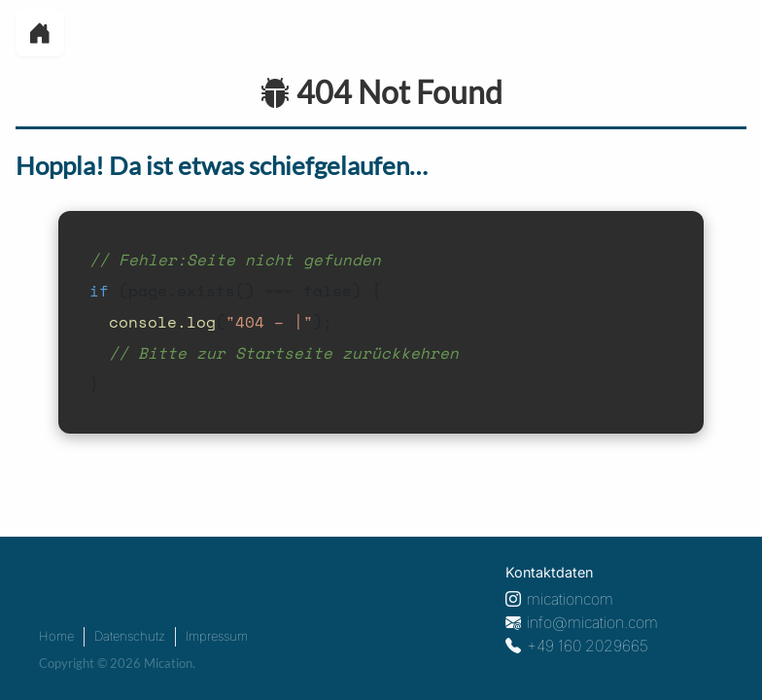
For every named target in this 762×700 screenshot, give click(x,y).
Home (56, 636)
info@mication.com (592, 622)
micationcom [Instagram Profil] (570, 599)
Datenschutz (130, 636)
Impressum (217, 636)
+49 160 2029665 (588, 646)
